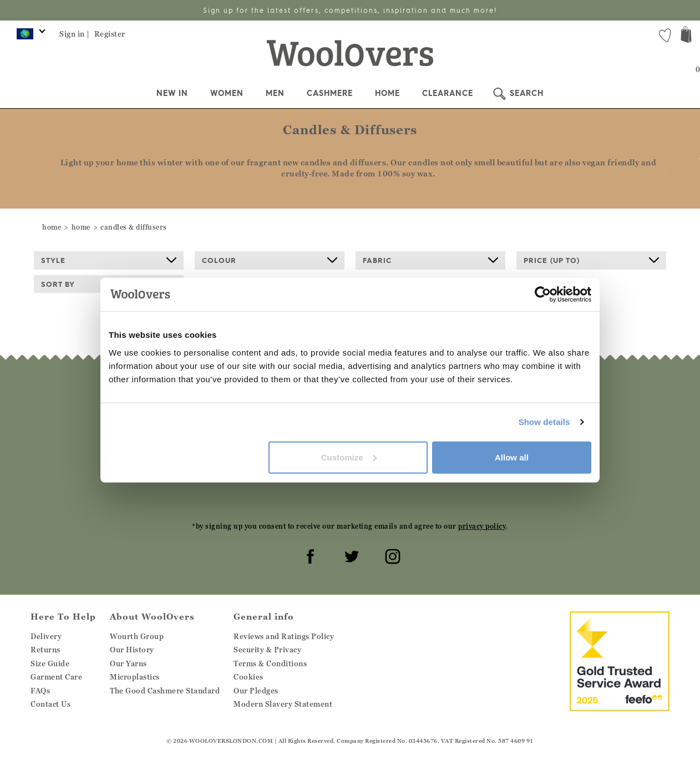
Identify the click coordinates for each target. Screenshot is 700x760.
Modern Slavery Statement (283, 704)
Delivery (46, 636)
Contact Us (50, 704)
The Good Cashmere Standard (165, 691)
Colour (270, 260)
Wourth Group (137, 636)
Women (227, 93)
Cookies (248, 677)
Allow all (512, 457)
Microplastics (135, 677)
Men (275, 93)
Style (109, 260)
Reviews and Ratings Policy (284, 636)
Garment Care (56, 677)
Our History (132, 650)
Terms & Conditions (270, 663)
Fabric (430, 260)
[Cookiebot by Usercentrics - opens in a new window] (543, 295)
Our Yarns (128, 663)
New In (172, 93)
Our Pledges (256, 691)
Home (387, 93)
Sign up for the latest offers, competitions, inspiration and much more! (350, 10)
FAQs (40, 691)
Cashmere (330, 93)
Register (110, 34)
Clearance (448, 93)
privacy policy (482, 526)
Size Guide (50, 663)
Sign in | (75, 34)
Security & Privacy (267, 650)
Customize (349, 457)
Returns (45, 650)
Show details (544, 422)
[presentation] (350, 490)
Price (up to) (591, 260)
